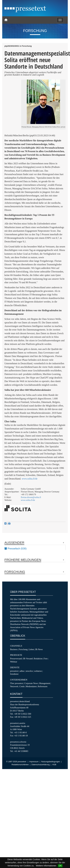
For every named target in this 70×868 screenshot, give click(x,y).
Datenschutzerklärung (41, 765)
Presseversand (16, 659)
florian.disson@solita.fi (31, 497)
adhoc (22, 671)
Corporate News (31, 683)
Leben (31, 649)
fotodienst (14, 674)
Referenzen (43, 686)
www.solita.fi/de (30, 479)
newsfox (29, 671)
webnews (38, 671)
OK (60, 866)
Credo (22, 686)
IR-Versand (28, 659)
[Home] (6, 20)
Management (45, 683)
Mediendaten (31, 686)
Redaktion (38, 659)
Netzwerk (14, 686)
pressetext (14, 671)
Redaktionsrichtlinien (20, 765)
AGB (54, 765)
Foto (46, 659)
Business (14, 649)
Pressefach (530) (15, 549)
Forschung (23, 649)
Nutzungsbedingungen (51, 762)
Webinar (14, 662)
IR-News (39, 649)
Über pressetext (17, 683)
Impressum (34, 762)
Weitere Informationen (46, 866)
